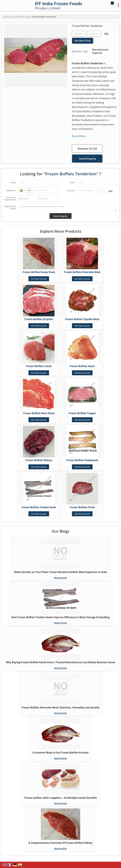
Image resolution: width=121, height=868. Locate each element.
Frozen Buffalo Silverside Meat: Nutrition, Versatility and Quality (61, 708)
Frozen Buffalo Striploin (39, 319)
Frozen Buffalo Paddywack (82, 460)
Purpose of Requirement (10, 199)
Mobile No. (11, 191)
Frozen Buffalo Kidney (39, 460)
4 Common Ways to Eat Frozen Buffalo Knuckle (61, 753)
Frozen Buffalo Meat (20, 17)
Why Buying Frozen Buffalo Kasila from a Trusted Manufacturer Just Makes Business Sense (60, 662)
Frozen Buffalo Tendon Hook (39, 507)
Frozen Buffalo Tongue (82, 413)
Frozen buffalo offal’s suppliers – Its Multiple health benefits (60, 798)
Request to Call (87, 148)
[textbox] (94, 34)
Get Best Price (83, 41)
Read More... (80, 136)
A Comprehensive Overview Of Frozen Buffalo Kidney (60, 843)
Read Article (60, 578)
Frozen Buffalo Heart (82, 366)
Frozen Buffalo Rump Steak (39, 272)
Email (72, 183)
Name (13, 183)
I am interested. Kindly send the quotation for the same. (67, 207)
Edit (107, 33)
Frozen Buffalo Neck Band (39, 413)
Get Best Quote (39, 279)
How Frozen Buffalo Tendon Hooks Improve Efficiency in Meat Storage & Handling (60, 617)
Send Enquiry (88, 159)
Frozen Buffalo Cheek (39, 366)
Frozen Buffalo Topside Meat (82, 319)
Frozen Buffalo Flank (82, 507)
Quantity (71, 191)
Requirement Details (10, 207)
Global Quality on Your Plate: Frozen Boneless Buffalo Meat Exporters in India (61, 572)
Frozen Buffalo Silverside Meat (82, 272)
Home (6, 17)
